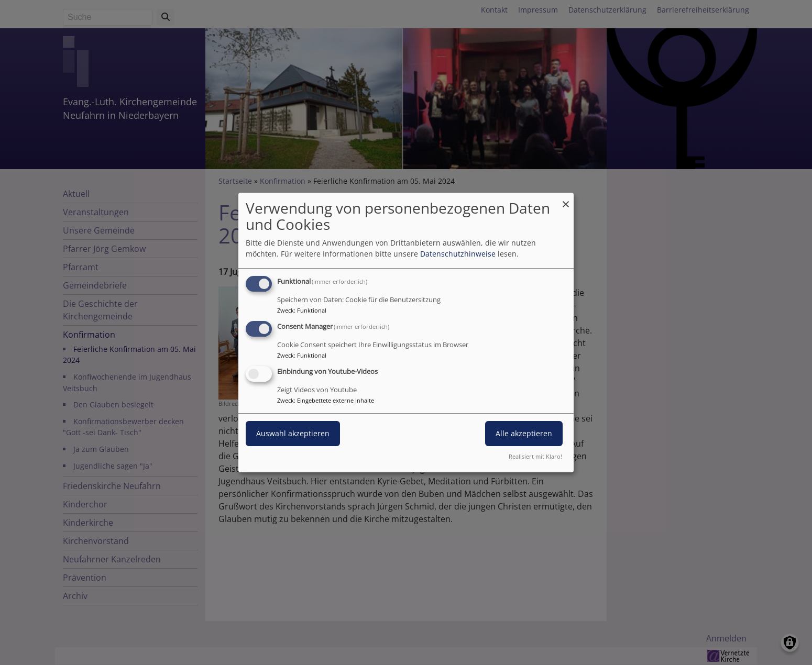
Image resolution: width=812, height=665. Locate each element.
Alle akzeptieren (524, 433)
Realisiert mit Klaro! (535, 456)
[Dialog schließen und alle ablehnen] (566, 199)
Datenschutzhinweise (458, 254)
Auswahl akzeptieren (293, 433)
